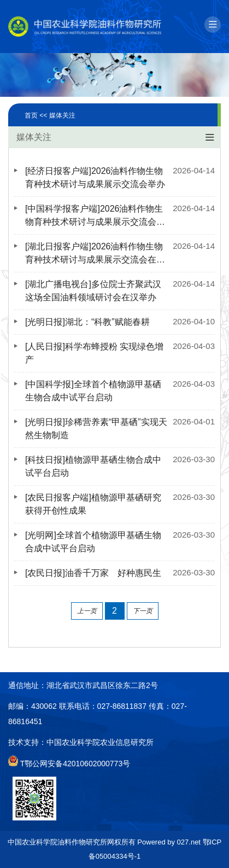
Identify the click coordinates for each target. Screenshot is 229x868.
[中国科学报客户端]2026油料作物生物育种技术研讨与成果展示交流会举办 (95, 216)
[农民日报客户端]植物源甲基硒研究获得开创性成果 (93, 504)
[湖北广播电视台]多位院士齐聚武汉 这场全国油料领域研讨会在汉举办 (93, 291)
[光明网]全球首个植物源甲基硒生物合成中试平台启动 (93, 542)
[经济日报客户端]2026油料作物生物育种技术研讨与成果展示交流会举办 (95, 177)
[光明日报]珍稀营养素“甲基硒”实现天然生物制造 (96, 429)
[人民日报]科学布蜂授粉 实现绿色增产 (94, 353)
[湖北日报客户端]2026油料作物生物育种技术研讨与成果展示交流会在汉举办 (95, 254)
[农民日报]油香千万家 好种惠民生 (93, 573)
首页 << (37, 115)
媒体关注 (62, 115)
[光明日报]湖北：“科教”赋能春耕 (87, 322)
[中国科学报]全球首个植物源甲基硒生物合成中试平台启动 (93, 391)
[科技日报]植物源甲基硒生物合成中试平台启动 (93, 466)
